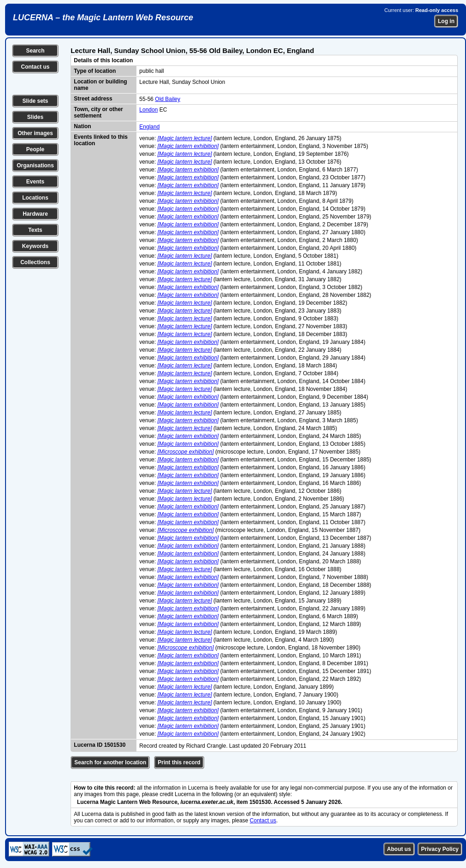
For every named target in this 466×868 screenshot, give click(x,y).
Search (35, 51)
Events (35, 182)
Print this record (179, 762)
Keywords (35, 246)
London (148, 110)
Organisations (35, 165)
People (35, 149)
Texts (35, 230)
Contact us (35, 67)
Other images (35, 133)
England (149, 127)
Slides (35, 117)
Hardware (35, 214)
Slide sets (35, 101)
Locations (35, 198)
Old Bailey (168, 99)
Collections (35, 262)
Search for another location (110, 762)
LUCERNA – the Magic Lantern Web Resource (103, 18)
